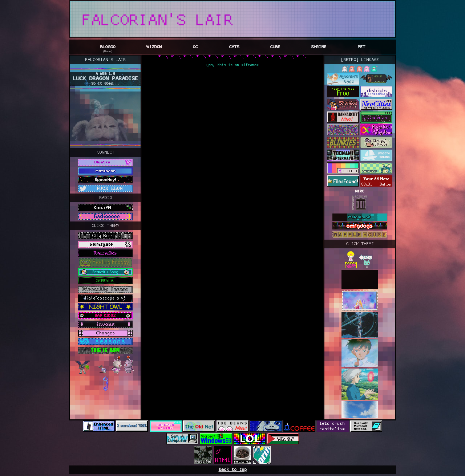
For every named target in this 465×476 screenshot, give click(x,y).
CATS (234, 47)
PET (361, 47)
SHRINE (319, 47)
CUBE (275, 47)
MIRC (360, 192)
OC (195, 47)
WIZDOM (154, 47)
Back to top (233, 470)
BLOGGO (108, 47)
